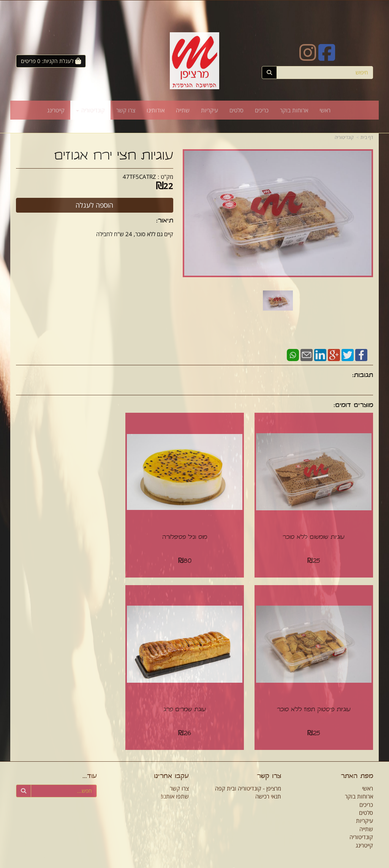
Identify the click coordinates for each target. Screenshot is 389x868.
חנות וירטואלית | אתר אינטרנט (166, 863)
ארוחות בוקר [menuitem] (294, 110)
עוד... (90, 762)
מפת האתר (357, 762)
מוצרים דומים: (353, 406)
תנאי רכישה (268, 782)
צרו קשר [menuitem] (126, 110)
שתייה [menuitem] (183, 110)
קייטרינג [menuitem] (56, 110)
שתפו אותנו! (175, 782)
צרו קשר (269, 762)
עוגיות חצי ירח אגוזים (114, 157)
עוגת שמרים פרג (317, 695)
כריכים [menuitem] (262, 110)
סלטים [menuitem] (236, 110)
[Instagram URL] (308, 57)
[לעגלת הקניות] (51, 61)
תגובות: (363, 376)
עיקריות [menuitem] (210, 110)
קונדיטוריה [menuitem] (90, 110)
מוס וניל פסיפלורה (194, 530)
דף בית (367, 137)
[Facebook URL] (327, 57)
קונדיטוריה (344, 137)
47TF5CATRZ (139, 177)
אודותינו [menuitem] (156, 110)
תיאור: (165, 221)
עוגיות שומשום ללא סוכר (317, 530)
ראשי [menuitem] (325, 110)
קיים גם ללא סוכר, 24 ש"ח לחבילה (135, 234)
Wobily (199, 863)
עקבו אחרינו (171, 762)
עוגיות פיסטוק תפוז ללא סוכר (72, 530)
